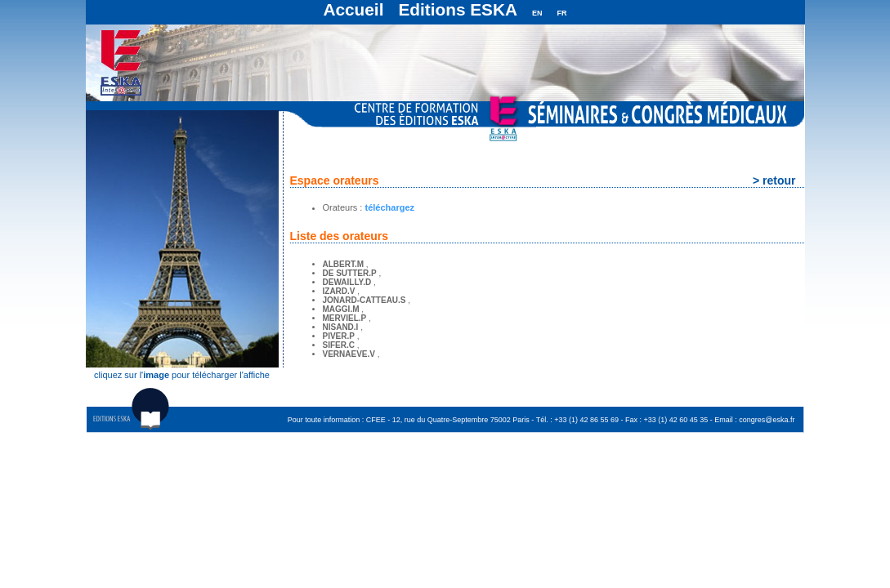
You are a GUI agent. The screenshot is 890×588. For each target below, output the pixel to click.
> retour (774, 180)
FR (562, 13)
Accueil (353, 9)
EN (537, 13)
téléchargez (389, 207)
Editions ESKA (458, 9)
